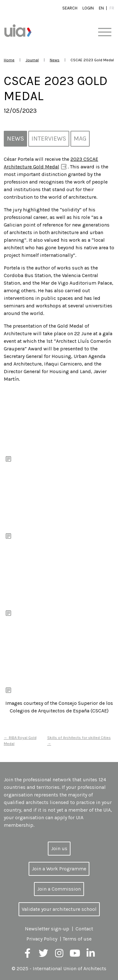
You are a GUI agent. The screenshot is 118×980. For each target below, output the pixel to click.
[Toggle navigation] (105, 32)
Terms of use (77, 939)
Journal (32, 60)
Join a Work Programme (59, 869)
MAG (80, 139)
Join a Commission (59, 889)
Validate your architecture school (59, 909)
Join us (59, 848)
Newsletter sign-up (47, 929)
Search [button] (70, 8)
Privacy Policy (42, 939)
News (55, 60)
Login (88, 8)
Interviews (49, 139)
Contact (84, 929)
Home (9, 60)
